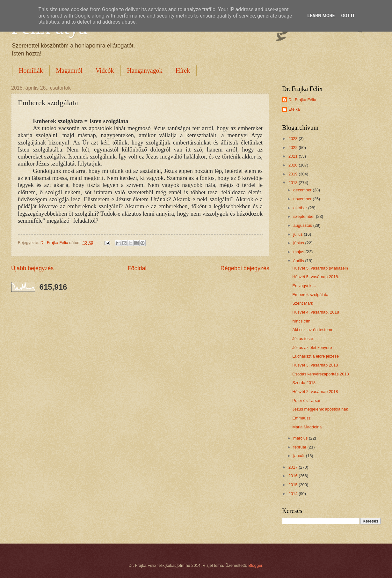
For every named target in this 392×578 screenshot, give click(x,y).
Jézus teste (303, 339)
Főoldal (137, 268)
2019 (294, 174)
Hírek (183, 70)
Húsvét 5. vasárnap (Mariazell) (320, 268)
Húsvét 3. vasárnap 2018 (315, 365)
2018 (294, 183)
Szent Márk (303, 303)
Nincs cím (301, 321)
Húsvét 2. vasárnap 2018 (315, 392)
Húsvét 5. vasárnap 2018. (316, 277)
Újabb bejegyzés (32, 268)
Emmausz (301, 418)
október (301, 208)
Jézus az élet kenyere (312, 348)
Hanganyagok (145, 70)
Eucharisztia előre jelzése (316, 356)
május (299, 252)
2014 (294, 494)
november (303, 199)
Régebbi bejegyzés (245, 268)
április (299, 261)
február (300, 447)
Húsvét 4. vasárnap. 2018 (316, 312)
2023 (294, 139)
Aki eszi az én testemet (313, 330)
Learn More (321, 16)
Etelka (294, 109)
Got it (348, 16)
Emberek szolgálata (310, 295)
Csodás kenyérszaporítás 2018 (321, 374)
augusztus (303, 225)
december (303, 190)
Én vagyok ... (304, 286)
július (298, 234)
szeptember (305, 216)
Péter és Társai (306, 400)
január (299, 456)
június (299, 243)
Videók (105, 70)
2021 (294, 156)
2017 (294, 467)
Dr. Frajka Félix (302, 100)
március (301, 438)
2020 (294, 165)
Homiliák (31, 70)
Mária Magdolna (307, 427)
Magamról (69, 70)
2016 (294, 476)
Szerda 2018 (304, 383)
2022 (294, 148)
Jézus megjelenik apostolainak (320, 409)
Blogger (255, 565)
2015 (294, 485)
